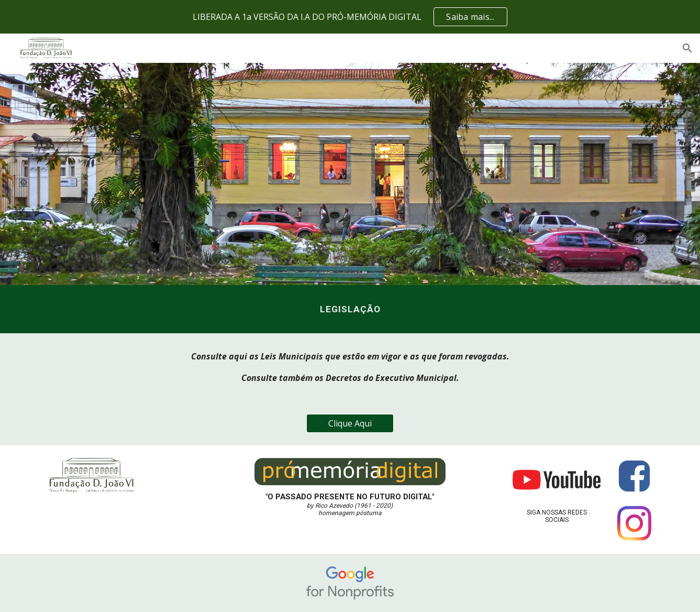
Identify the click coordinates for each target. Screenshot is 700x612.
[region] (350, 17)
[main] (350, 309)
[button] (687, 48)
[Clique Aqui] (350, 423)
